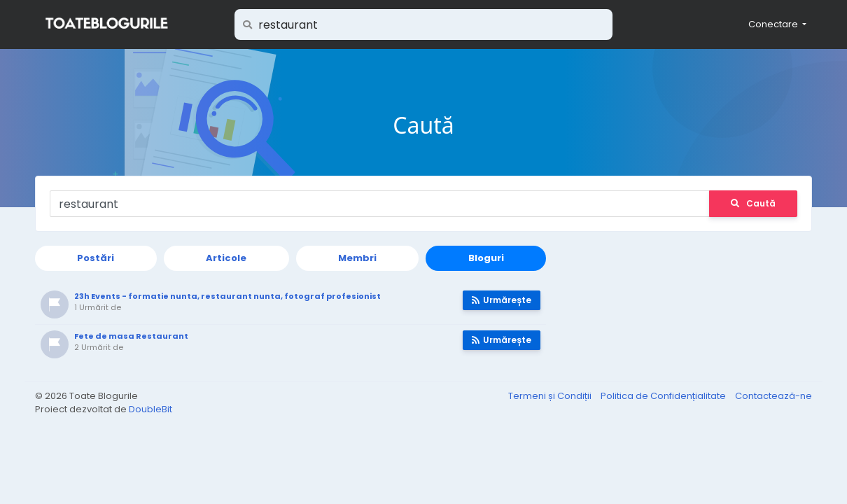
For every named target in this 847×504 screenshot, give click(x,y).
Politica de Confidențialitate (664, 396)
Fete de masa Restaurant (131, 336)
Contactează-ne (773, 396)
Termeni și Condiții (551, 396)
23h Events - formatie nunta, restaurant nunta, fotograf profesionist (227, 296)
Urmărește (502, 300)
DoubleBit (150, 409)
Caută (753, 203)
